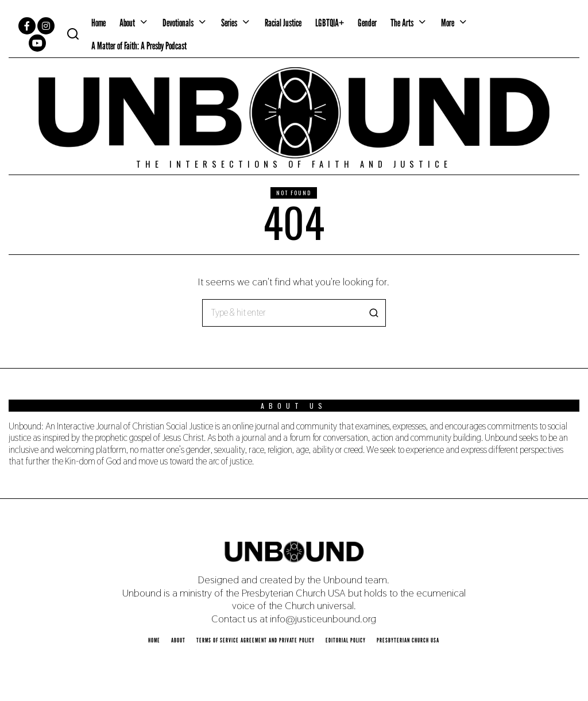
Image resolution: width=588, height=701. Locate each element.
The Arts (402, 23)
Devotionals (178, 23)
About (127, 23)
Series (229, 23)
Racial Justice (283, 23)
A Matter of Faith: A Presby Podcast (139, 46)
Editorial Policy (346, 640)
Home (98, 23)
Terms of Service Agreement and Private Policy (256, 640)
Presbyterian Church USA (408, 640)
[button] (372, 313)
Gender (367, 23)
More (448, 23)
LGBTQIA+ (330, 23)
